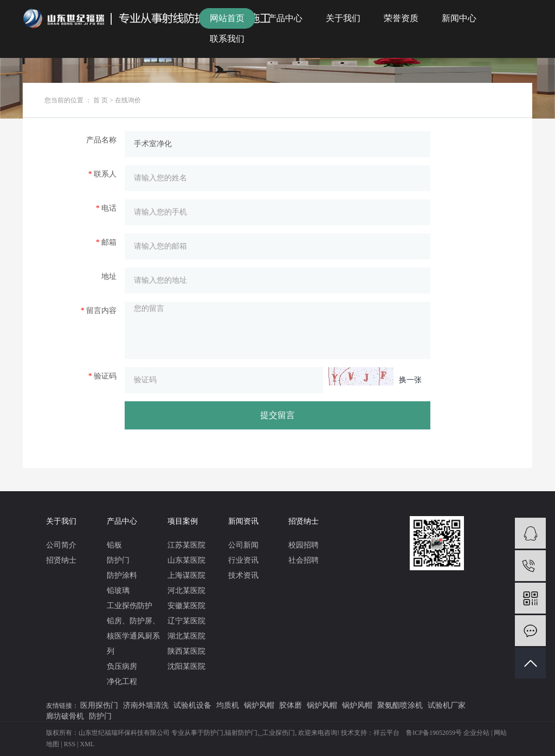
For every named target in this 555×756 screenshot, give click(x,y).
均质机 (228, 705)
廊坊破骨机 (65, 716)
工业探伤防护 (130, 606)
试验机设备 (192, 705)
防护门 (118, 560)
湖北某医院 (186, 636)
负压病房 (122, 666)
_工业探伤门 (277, 733)
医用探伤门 (99, 705)
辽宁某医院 (186, 621)
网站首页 (227, 18)
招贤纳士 (61, 560)
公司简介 (61, 545)
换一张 (410, 380)
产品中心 (285, 18)
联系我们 (227, 39)
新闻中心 (459, 18)
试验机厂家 (447, 705)
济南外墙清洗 (146, 705)
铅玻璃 (118, 591)
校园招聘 (304, 545)
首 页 (101, 100)
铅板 (114, 545)
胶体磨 (291, 705)
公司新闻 (243, 545)
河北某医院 (186, 591)
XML (88, 744)
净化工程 (122, 682)
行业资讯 (243, 560)
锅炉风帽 (259, 705)
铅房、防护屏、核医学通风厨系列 (133, 636)
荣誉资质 (401, 18)
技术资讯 (243, 575)
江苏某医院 (186, 545)
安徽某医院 (186, 606)
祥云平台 (386, 733)
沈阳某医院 (186, 666)
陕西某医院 (186, 651)
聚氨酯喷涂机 (400, 705)
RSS (70, 744)
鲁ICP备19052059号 (434, 733)
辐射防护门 (241, 733)
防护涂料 (122, 575)
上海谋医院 (186, 575)
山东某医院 (186, 560)
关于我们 (343, 18)
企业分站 (476, 733)
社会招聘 (304, 560)
